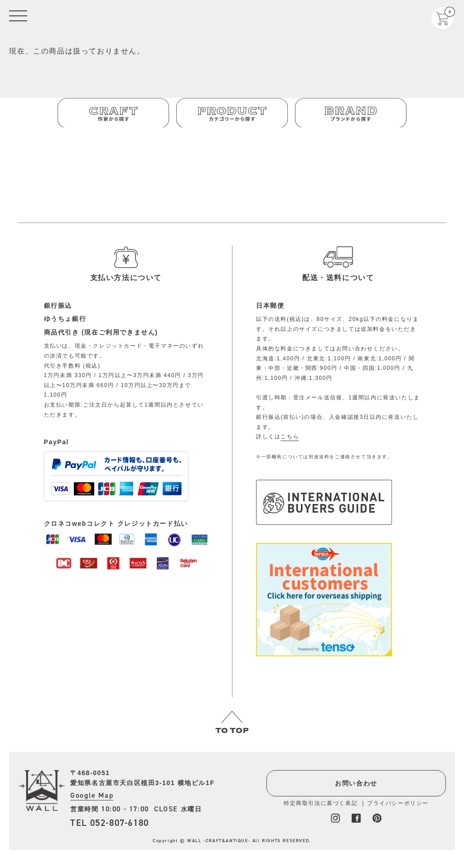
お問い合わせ (356, 783)
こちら (290, 436)
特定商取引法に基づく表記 (321, 803)
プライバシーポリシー (398, 803)
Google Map (92, 795)
